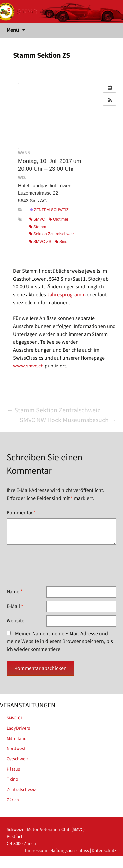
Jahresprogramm (66, 295)
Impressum (36, 851)
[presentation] (56, 565)
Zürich (13, 800)
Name (15, 592)
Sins (61, 242)
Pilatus (13, 769)
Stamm (38, 227)
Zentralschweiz (49, 210)
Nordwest (16, 749)
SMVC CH (15, 718)
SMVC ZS (40, 242)
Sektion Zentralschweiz (52, 234)
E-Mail (15, 606)
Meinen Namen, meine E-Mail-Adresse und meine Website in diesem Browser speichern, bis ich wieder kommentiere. (60, 641)
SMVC (37, 219)
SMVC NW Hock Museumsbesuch (68, 420)
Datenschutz (104, 851)
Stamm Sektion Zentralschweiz (53, 410)
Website (15, 621)
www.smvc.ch (28, 366)
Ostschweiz (17, 759)
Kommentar (21, 513)
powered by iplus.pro (96, 864)
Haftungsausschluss (70, 851)
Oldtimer (59, 219)
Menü (13, 30)
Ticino (12, 779)
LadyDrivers (18, 728)
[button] (110, 101)
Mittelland (17, 739)
